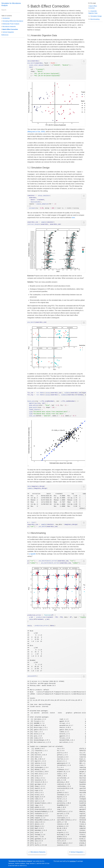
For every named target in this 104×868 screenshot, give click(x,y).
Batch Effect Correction (10, 29)
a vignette (32, 554)
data (29, 61)
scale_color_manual (36, 65)
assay (48, 393)
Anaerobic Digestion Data (93, 12)
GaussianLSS (35, 202)
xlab (31, 414)
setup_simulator (44, 196)
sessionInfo (32, 676)
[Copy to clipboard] (84, 61)
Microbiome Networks (9, 27)
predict (39, 617)
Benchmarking (94, 19)
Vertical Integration (8, 32)
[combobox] (11, 10)
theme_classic (34, 410)
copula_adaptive (42, 204)
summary (30, 488)
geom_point (33, 407)
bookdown (73, 861)
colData (67, 393)
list (33, 522)
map (29, 626)
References (5, 35)
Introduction (6, 18)
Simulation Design (95, 16)
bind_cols (31, 401)
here (73, 218)
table (31, 619)
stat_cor (32, 416)
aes (36, 403)
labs (31, 67)
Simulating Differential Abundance (12, 21)
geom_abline (34, 405)
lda (44, 617)
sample (43, 222)
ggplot (32, 403)
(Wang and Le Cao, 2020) (36, 132)
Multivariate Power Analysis (10, 24)
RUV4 (42, 393)
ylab (31, 412)
